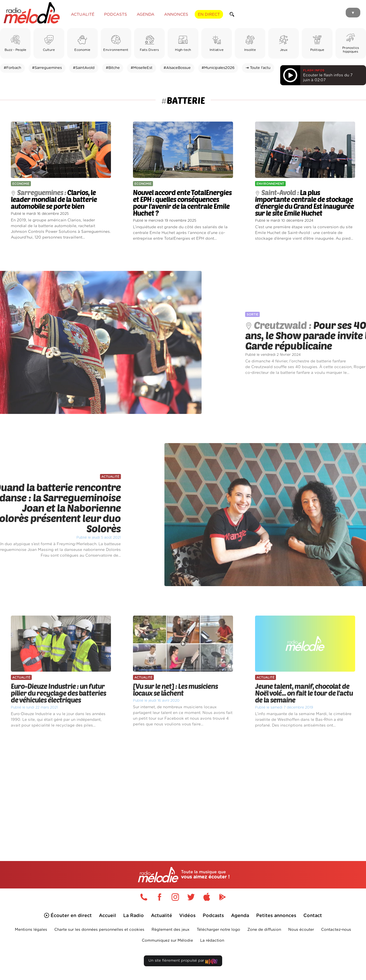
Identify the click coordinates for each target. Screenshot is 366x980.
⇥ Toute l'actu (258, 68)
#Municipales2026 (218, 68)
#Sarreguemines (47, 68)
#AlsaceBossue (177, 68)
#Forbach (12, 68)
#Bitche (113, 68)
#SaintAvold (84, 68)
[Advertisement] (183, 788)
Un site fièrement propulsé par (183, 962)
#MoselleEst (142, 68)
